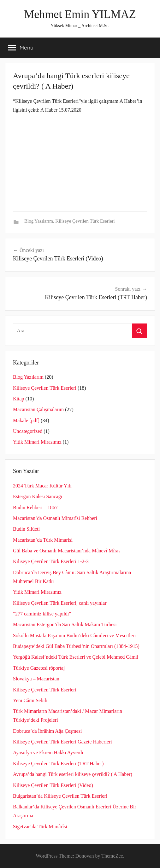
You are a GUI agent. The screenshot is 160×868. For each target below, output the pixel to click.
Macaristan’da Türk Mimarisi (43, 540)
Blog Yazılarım (39, 221)
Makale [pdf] (26, 420)
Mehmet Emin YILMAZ (80, 14)
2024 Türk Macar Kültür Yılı (42, 486)
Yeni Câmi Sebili (30, 700)
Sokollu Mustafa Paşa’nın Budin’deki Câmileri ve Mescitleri (74, 635)
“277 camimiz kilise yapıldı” (42, 614)
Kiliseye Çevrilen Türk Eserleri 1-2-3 (51, 561)
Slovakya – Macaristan (36, 679)
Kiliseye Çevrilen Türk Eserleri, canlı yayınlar (60, 603)
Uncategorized (28, 431)
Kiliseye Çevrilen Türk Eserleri (85, 221)
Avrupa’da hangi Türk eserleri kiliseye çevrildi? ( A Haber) (73, 774)
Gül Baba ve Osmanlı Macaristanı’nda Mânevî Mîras (67, 551)
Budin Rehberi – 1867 (35, 507)
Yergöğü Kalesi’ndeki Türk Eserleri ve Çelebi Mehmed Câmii (76, 657)
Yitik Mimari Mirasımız (37, 442)
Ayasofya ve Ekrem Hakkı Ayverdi (48, 752)
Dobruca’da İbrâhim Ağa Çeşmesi (47, 731)
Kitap (19, 399)
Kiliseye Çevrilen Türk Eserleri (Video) (53, 785)
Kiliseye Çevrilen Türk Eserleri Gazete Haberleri (62, 742)
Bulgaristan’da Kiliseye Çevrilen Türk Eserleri (60, 796)
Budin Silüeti (26, 529)
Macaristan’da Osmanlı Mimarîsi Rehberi (55, 518)
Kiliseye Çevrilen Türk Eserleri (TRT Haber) (58, 763)
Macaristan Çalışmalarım (38, 409)
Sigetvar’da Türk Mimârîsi (40, 827)
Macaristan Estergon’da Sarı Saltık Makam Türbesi (65, 624)
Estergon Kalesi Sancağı (38, 496)
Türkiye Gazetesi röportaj (39, 668)
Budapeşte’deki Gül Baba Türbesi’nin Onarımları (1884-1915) (76, 646)
